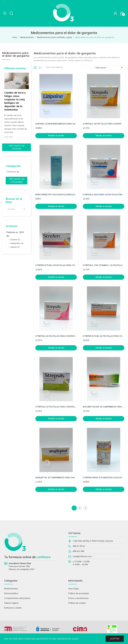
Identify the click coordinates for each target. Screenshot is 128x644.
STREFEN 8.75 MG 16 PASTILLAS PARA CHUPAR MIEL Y (56, 265)
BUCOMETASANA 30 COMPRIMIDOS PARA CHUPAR (104, 407)
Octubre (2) (15, 240)
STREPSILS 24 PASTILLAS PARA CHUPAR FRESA (56, 336)
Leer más (9, 137)
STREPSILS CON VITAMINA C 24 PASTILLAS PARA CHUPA (104, 265)
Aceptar (115, 639)
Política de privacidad (78, 593)
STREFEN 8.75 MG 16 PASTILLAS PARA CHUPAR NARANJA (104, 336)
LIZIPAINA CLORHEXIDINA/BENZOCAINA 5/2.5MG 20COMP (56, 124)
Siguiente (85, 508)
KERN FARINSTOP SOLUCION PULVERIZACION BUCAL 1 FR (56, 195)
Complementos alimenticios (17, 598)
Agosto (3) (15, 247)
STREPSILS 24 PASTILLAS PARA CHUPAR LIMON (56, 407)
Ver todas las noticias (17, 147)
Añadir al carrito (56, 136)
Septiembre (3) (17, 243)
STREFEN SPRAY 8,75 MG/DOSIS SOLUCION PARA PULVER (104, 478)
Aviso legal (73, 589)
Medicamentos (11, 589)
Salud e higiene (11, 603)
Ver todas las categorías (17, 181)
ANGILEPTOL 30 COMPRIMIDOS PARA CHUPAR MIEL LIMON (56, 478)
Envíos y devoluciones (78, 598)
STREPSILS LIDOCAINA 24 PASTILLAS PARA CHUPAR (104, 195)
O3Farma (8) (13, 172)
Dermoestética (11, 593)
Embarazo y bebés (13, 608)
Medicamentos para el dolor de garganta (16, 54)
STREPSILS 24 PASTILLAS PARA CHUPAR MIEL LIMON (104, 124)
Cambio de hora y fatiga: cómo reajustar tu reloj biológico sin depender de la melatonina (15, 101)
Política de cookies (77, 603)
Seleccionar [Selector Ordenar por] (110, 68)
